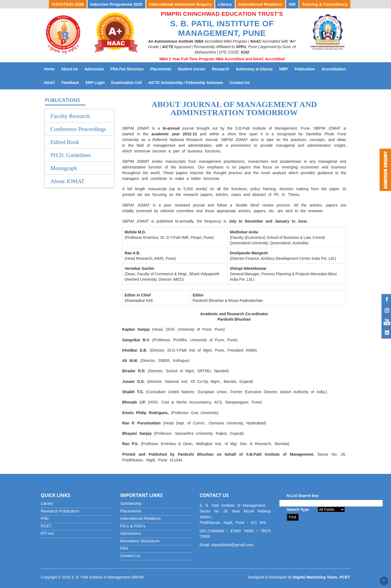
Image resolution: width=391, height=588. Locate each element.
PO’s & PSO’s (133, 526)
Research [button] (221, 69)
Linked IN (386, 333)
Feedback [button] (70, 83)
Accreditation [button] (334, 69)
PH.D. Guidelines (71, 155)
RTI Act (47, 533)
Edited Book (65, 142)
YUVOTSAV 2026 (68, 4)
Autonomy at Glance (256, 69)
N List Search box (303, 496)
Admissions (131, 533)
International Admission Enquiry (180, 4)
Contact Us (241, 82)
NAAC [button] (49, 83)
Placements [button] (161, 69)
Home (49, 69)
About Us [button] (70, 69)
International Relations (141, 518)
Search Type (298, 509)
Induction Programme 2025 (117, 4)
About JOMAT (67, 181)
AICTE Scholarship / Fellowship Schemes (187, 82)
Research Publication (60, 511)
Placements (131, 511)
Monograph (64, 168)
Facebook (386, 299)
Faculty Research (70, 116)
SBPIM (138, 577)
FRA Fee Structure (127, 69)
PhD (45, 518)
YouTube (386, 322)
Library (47, 503)
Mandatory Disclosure (140, 541)
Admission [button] (94, 69)
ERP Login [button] (95, 83)
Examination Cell (128, 82)
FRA (124, 548)
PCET (46, 526)
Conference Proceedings (78, 129)
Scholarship (131, 503)
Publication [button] (305, 69)
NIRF (285, 69)
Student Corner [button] (192, 69)
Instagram (386, 311)
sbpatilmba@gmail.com (232, 545)
